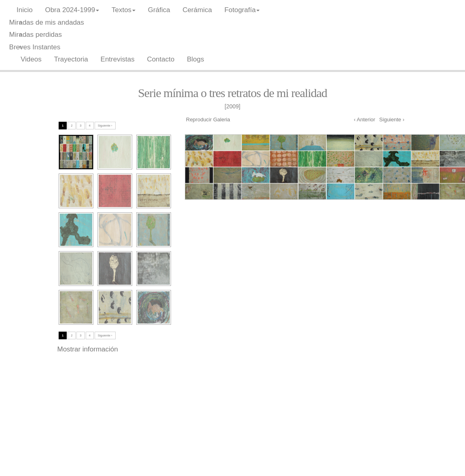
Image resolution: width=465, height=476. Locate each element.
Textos (124, 10)
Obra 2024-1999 (72, 10)
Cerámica (197, 10)
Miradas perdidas (36, 35)
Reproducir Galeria (208, 120)
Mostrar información (88, 349)
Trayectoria (71, 59)
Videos (31, 59)
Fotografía (242, 10)
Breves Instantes (35, 47)
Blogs (196, 59)
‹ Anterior (365, 120)
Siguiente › (392, 120)
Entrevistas (118, 59)
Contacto (161, 59)
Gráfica (159, 10)
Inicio (25, 10)
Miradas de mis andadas (47, 22)
